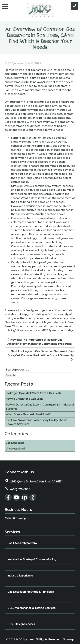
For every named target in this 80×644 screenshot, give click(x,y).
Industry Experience (20, 576)
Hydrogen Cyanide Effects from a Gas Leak (33, 393)
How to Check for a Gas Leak (24, 399)
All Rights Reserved (48, 640)
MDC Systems (14, 63)
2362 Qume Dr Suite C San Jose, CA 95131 (34, 481)
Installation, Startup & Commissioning (32, 559)
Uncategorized (15, 449)
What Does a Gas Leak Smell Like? (28, 414)
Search (10, 375)
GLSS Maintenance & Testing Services (31, 608)
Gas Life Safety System (22, 543)
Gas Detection (15, 443)
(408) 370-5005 (17, 488)
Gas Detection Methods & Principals (31, 592)
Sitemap (69, 640)
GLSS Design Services (21, 624)
